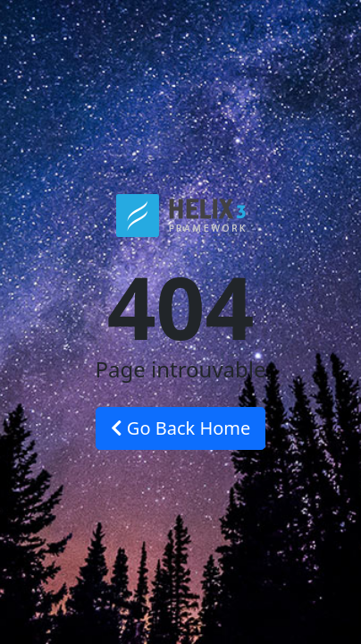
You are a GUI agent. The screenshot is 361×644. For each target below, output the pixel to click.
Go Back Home (181, 428)
